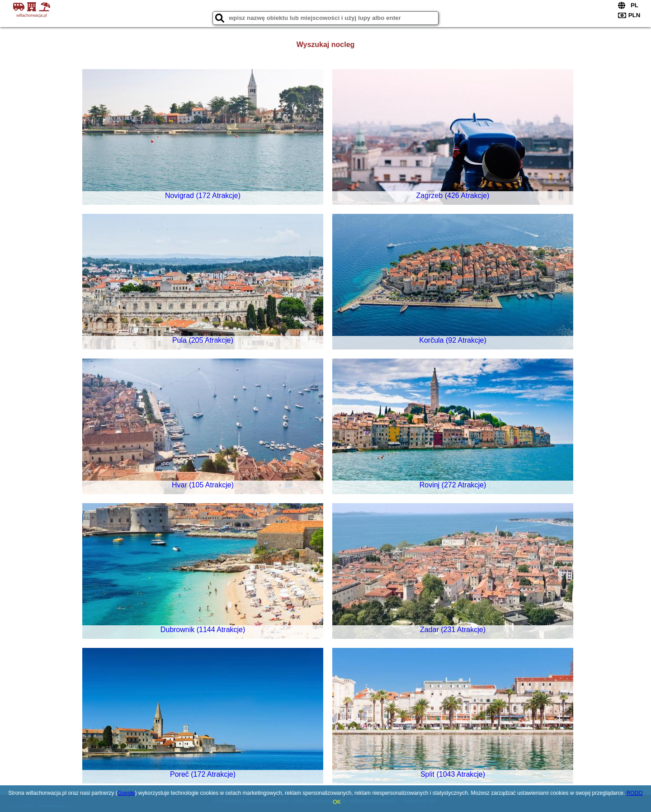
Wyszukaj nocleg (326, 45)
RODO (635, 793)
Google (126, 793)
